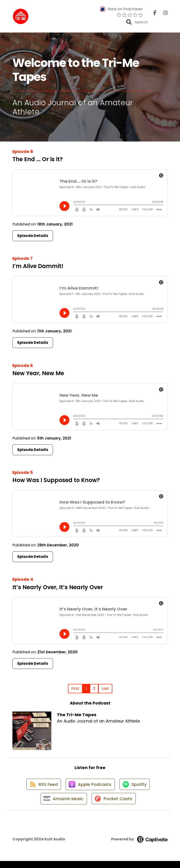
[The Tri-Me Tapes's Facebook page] (155, 14)
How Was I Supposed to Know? (56, 482)
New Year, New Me (38, 375)
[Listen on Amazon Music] (63, 805)
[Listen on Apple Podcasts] (90, 788)
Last (105, 691)
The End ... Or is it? (38, 161)
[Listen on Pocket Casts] (114, 805)
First (75, 691)
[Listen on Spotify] (136, 789)
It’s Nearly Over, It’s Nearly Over (58, 589)
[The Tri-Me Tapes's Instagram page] (163, 14)
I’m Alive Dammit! (38, 268)
